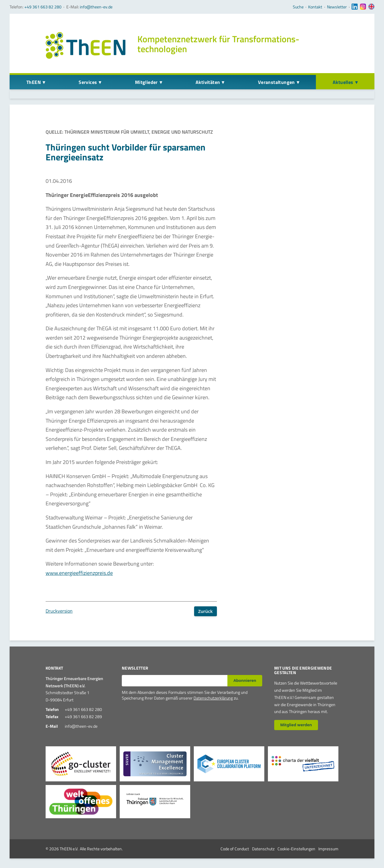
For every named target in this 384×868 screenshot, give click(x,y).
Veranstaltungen (276, 82)
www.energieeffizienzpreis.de (79, 573)
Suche (298, 7)
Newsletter (337, 7)
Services (88, 82)
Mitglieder (146, 82)
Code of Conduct (235, 849)
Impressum (328, 849)
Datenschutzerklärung (213, 698)
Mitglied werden (296, 725)
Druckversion (59, 611)
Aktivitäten (208, 82)
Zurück (205, 611)
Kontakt (315, 7)
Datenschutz (263, 849)
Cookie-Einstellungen (296, 849)
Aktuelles (343, 82)
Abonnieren (245, 680)
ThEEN (34, 82)
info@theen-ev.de (96, 7)
